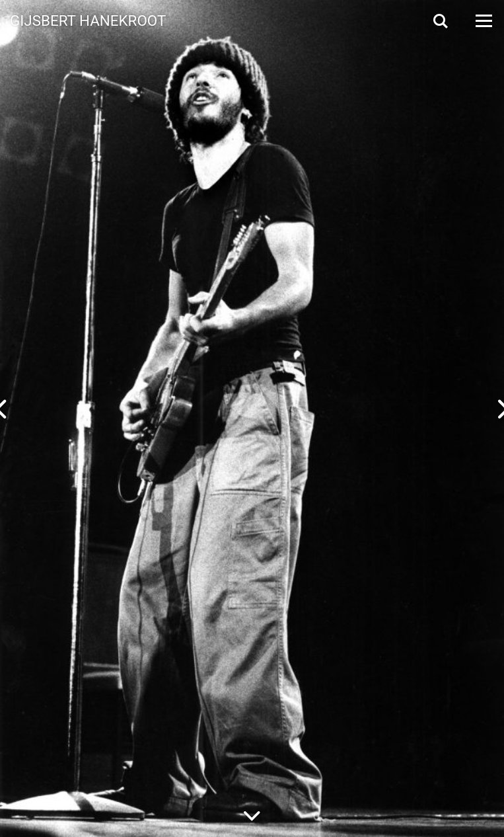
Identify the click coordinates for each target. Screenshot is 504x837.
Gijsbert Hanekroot (88, 20)
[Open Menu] (483, 21)
